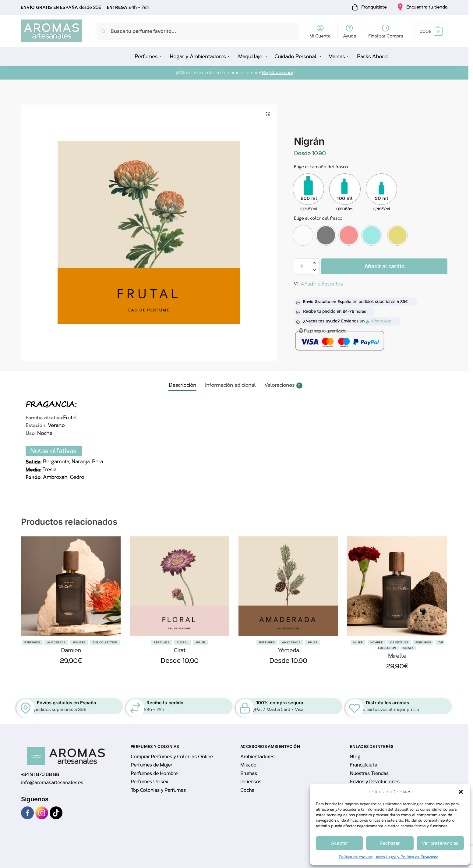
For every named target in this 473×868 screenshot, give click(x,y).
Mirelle (397, 656)
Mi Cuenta (320, 31)
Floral (182, 642)
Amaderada (56, 642)
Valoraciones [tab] (283, 385)
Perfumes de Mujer (151, 765)
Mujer (201, 642)
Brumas (249, 774)
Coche (247, 790)
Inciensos (251, 782)
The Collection (105, 642)
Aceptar (340, 843)
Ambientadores (257, 757)
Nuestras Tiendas (369, 774)
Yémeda (288, 650)
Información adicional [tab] (230, 385)
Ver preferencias (440, 843)
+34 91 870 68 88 (40, 774)
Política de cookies (356, 857)
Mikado (248, 765)
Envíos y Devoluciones (375, 782)
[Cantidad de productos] (302, 266)
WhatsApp (378, 321)
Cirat (180, 650)
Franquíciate (364, 765)
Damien (71, 650)
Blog (355, 757)
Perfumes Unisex (149, 782)
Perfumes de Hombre (154, 774)
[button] (461, 792)
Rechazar (390, 843)
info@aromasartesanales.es (52, 783)
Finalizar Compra (386, 31)
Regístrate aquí (277, 73)
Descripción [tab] (182, 385)
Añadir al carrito (385, 266)
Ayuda (349, 31)
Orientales (399, 642)
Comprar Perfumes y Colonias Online (172, 757)
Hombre (79, 642)
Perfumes (32, 642)
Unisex (408, 648)
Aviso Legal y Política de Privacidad (407, 857)
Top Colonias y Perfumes (158, 790)
